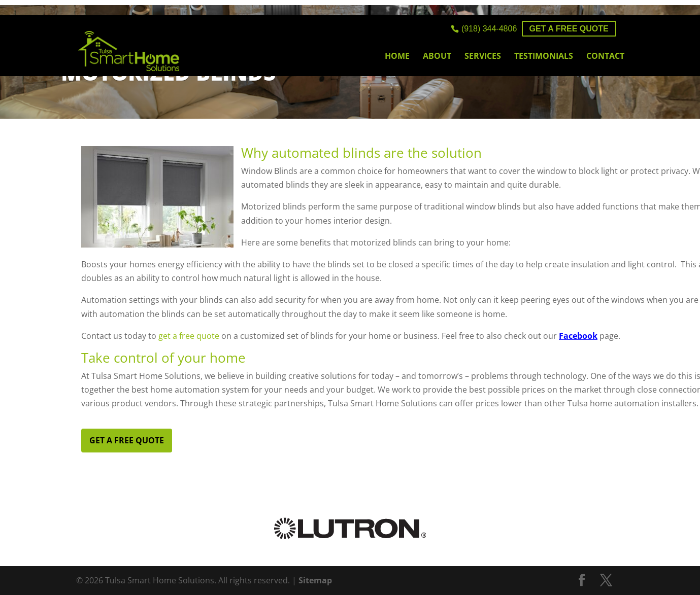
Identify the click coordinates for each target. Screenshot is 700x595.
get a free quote (189, 336)
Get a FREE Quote (569, 29)
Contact (605, 57)
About (437, 57)
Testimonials (544, 57)
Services (483, 57)
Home (397, 57)
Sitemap (315, 580)
